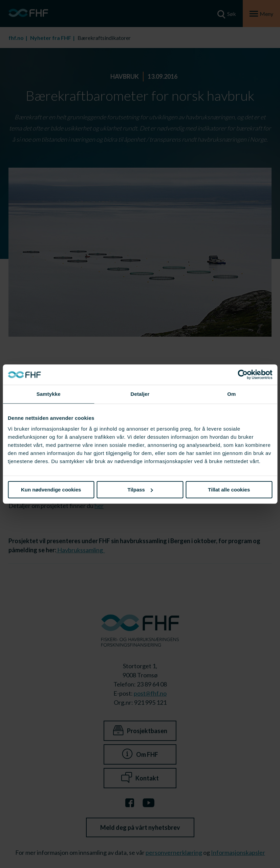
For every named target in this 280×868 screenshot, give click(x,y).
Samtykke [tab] (49, 394)
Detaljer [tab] (140, 394)
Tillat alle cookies (229, 490)
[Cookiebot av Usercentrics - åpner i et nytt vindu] (243, 375)
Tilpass (140, 490)
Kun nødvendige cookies (51, 490)
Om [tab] (231, 394)
